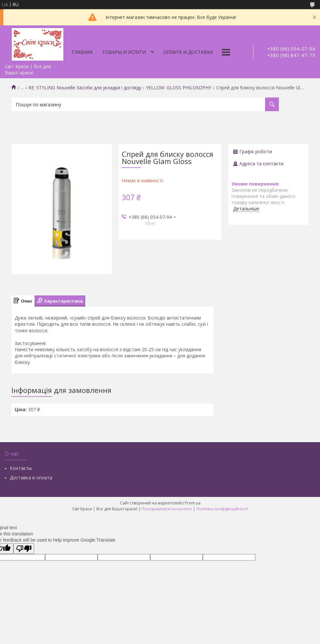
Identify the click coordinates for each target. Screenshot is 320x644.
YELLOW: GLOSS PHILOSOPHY (179, 88)
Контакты (21, 468)
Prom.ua (193, 503)
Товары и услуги (124, 52)
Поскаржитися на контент (167, 509)
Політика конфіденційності (222, 509)
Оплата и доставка (188, 52)
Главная (82, 52)
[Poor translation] (24, 549)
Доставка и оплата (31, 478)
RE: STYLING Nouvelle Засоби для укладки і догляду (85, 88)
